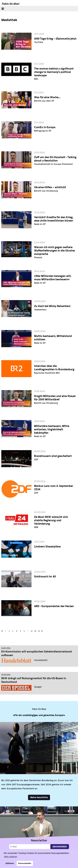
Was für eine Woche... (47, 97)
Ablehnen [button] (10, 863)
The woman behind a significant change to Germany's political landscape (54, 72)
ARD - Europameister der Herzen (54, 606)
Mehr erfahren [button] (11, 857)
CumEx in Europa (45, 127)
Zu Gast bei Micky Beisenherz (52, 306)
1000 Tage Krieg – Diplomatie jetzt (55, 39)
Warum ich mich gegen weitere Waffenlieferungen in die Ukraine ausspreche (54, 251)
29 (39, 631)
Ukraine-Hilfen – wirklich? (50, 187)
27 (32, 631)
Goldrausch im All (45, 576)
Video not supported (39, 828)
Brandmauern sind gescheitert (53, 456)
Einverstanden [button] (25, 863)
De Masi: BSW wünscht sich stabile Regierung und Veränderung (51, 520)
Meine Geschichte (39, 797)
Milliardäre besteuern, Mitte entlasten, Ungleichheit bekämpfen (52, 429)
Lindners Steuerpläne (47, 547)
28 (35, 631)
